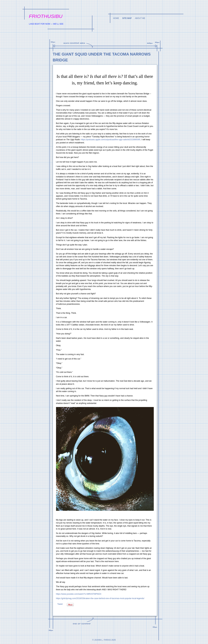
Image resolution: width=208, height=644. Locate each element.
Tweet (60, 604)
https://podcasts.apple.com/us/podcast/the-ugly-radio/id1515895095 (111, 140)
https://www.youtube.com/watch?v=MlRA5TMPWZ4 (79, 594)
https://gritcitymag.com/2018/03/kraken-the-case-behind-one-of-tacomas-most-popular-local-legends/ (100, 598)
